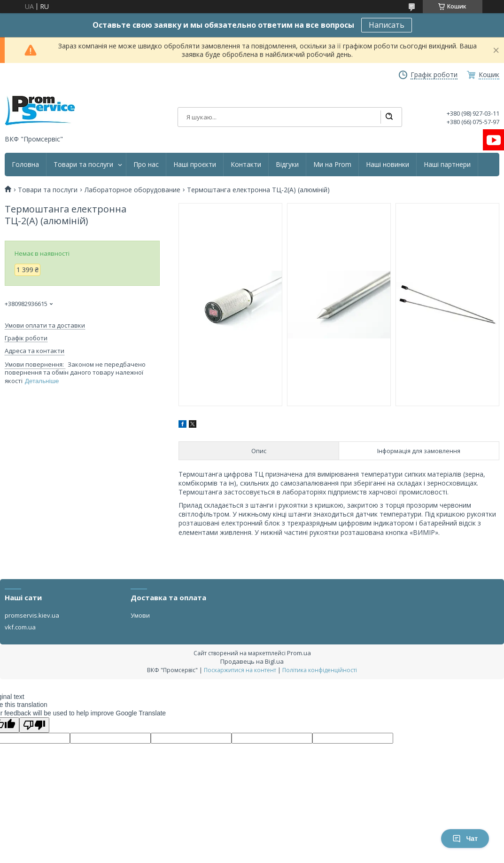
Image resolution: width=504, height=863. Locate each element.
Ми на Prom (332, 165)
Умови (140, 615)
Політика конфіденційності (320, 670)
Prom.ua (299, 653)
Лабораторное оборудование (132, 190)
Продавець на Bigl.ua (252, 661)
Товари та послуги (83, 165)
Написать (387, 25)
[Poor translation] (34, 725)
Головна (25, 165)
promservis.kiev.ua (32, 615)
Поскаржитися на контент (240, 670)
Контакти (246, 165)
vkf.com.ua (20, 627)
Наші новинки (388, 165)
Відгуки (287, 165)
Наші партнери (447, 165)
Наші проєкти (195, 165)
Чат (465, 839)
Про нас (146, 165)
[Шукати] (389, 117)
